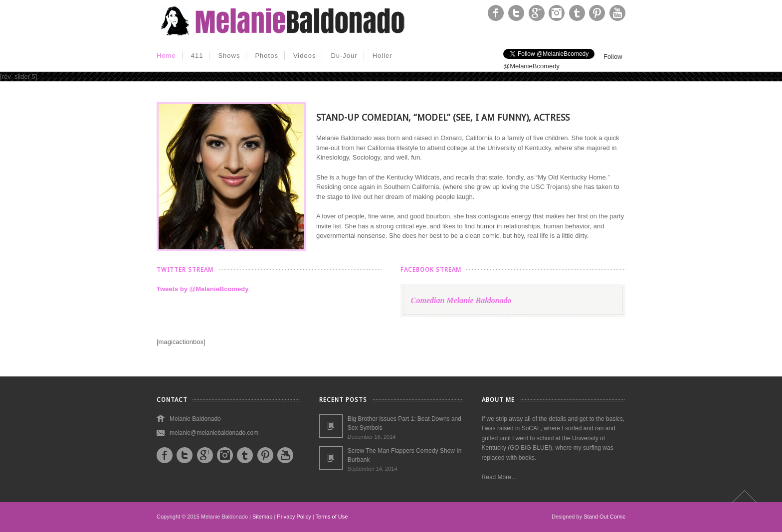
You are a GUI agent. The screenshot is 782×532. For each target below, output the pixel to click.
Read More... (499, 477)
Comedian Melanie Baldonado (461, 300)
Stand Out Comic (604, 517)
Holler (383, 56)
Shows (229, 56)
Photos (266, 56)
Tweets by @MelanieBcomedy (202, 289)
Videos (305, 56)
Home (166, 56)
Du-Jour (344, 56)
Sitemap (262, 517)
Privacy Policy (294, 517)
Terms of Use (332, 517)
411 (197, 56)
